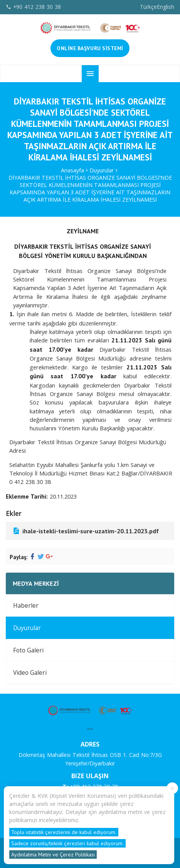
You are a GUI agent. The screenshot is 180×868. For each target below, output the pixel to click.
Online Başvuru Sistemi (90, 48)
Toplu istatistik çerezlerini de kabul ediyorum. (64, 832)
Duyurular (102, 170)
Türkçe (148, 7)
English (166, 7)
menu (90, 74)
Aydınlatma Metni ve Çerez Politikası (53, 855)
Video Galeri (30, 673)
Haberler (26, 606)
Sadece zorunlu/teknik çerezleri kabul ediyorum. (67, 843)
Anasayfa (72, 170)
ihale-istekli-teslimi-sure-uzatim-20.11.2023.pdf (85, 531)
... (90, 727)
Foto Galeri (28, 650)
